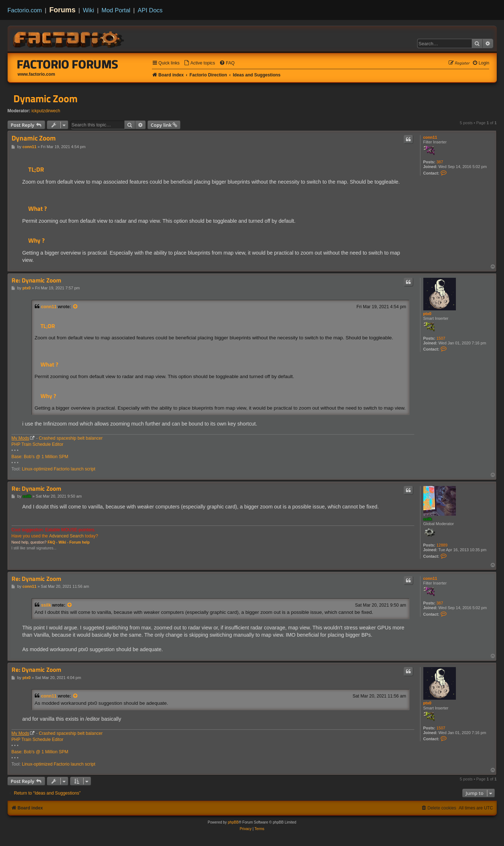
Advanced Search (66, 536)
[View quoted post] (76, 307)
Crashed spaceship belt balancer (71, 438)
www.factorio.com (37, 74)
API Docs (150, 10)
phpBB (233, 822)
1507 (441, 338)
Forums (62, 10)
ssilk (428, 519)
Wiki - (63, 542)
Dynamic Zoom (45, 99)
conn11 (430, 137)
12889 (442, 545)
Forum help (80, 542)
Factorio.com (25, 10)
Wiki (88, 10)
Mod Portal (116, 10)
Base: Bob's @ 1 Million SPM (40, 457)
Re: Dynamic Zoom (36, 280)
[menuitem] (199, 63)
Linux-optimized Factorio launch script (58, 469)
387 (440, 162)
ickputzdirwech (46, 111)
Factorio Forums (68, 64)
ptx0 (427, 314)
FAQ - (52, 542)
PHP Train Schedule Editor (38, 444)
